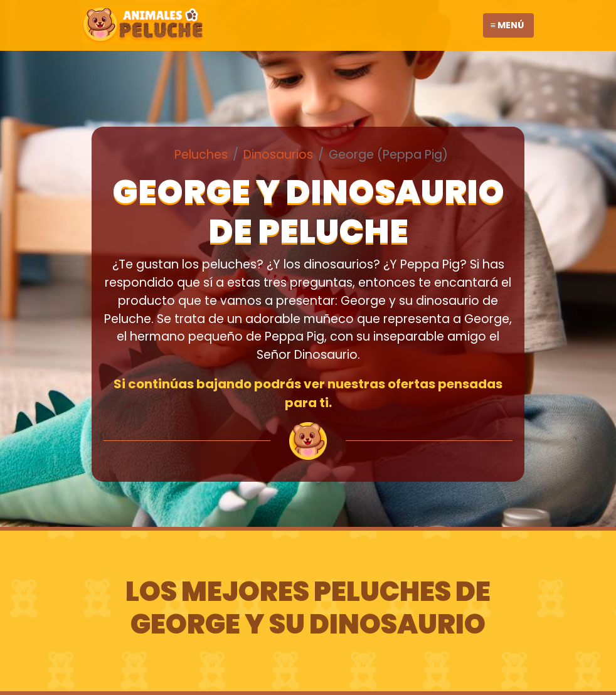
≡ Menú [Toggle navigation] (507, 25)
